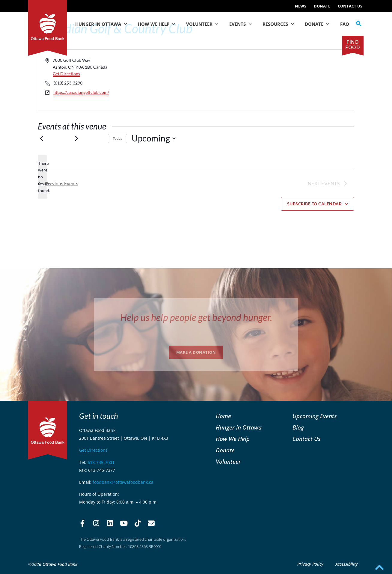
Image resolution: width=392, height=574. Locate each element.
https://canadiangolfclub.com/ (81, 92)
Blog (298, 427)
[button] (359, 24)
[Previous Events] (41, 138)
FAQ (345, 24)
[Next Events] (76, 138)
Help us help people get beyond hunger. (196, 317)
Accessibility (347, 564)
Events (240, 24)
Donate (322, 6)
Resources (278, 24)
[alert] (43, 177)
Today (117, 138)
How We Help (156, 24)
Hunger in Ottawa (101, 24)
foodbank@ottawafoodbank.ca (123, 482)
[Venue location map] (275, 80)
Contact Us (350, 6)
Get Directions (66, 74)
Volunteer (202, 24)
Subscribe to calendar (315, 204)
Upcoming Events (315, 416)
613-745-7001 (101, 462)
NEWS (301, 6)
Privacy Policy (310, 564)
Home (223, 416)
